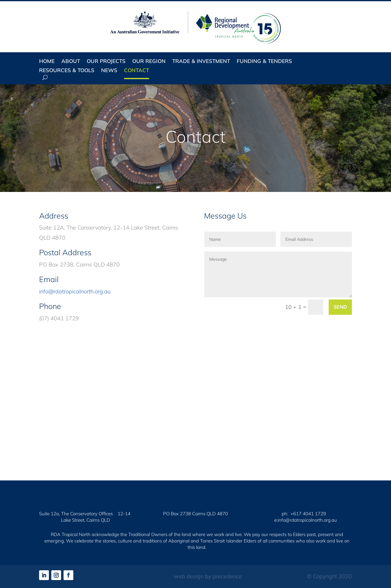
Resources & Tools (67, 71)
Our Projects (106, 62)
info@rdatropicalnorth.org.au (75, 291)
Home (47, 62)
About (71, 62)
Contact (137, 71)
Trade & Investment (201, 62)
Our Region (149, 62)
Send (340, 307)
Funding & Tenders (264, 62)
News (109, 71)
